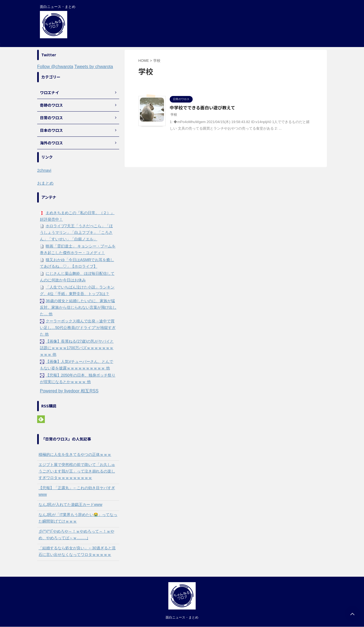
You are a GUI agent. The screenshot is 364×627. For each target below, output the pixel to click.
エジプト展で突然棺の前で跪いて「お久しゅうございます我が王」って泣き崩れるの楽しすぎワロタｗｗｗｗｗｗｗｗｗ (77, 471)
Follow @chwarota (55, 67)
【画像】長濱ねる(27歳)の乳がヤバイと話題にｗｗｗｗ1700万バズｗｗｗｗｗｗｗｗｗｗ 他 (77, 348)
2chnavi (44, 170)
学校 (174, 115)
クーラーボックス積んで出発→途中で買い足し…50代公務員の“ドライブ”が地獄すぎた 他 (78, 328)
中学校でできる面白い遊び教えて (202, 107)
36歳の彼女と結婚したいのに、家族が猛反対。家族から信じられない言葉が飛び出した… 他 (78, 307)
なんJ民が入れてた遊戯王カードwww (70, 504)
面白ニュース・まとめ (182, 617)
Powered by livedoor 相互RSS (69, 391)
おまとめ (45, 183)
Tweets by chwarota (94, 67)
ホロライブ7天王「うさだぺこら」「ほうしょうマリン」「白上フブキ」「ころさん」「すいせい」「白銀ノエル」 (76, 232)
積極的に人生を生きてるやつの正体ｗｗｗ (75, 454)
